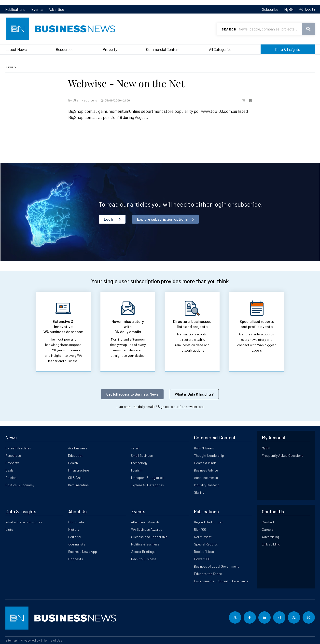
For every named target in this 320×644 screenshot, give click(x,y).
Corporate (76, 522)
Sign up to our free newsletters (181, 407)
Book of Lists (204, 551)
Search (229, 29)
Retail (135, 448)
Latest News (16, 49)
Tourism (137, 470)
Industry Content (207, 485)
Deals (9, 470)
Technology (139, 463)
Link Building (271, 544)
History (74, 529)
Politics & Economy (20, 485)
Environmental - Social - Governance (221, 581)
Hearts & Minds (205, 463)
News (10, 67)
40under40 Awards (145, 522)
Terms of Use (53, 640)
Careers (268, 529)
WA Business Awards (147, 529)
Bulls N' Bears (204, 448)
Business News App (83, 551)
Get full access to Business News (132, 394)
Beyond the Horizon (208, 522)
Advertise (56, 9)
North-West (203, 537)
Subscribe (270, 9)
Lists (9, 529)
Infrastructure (78, 470)
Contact (268, 522)
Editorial (75, 537)
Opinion (11, 478)
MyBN (289, 9)
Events (37, 9)
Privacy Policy (30, 640)
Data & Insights (288, 49)
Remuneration (78, 485)
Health (73, 463)
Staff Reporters (85, 100)
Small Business (142, 455)
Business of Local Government (216, 566)
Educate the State (208, 574)
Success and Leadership (149, 537)
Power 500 (202, 559)
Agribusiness (78, 448)
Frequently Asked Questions (283, 455)
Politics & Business (145, 544)
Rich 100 (200, 529)
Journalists (77, 544)
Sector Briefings (143, 551)
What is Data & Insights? (194, 394)
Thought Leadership (209, 455)
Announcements (206, 478)
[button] (244, 100)
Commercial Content (163, 49)
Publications (15, 9)
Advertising (270, 537)
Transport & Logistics (147, 478)
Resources (65, 49)
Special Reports (206, 544)
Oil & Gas (75, 478)
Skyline (199, 492)
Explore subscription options (162, 219)
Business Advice (206, 470)
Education (76, 455)
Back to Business (144, 559)
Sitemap (11, 640)
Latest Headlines (18, 448)
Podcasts (76, 559)
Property (110, 49)
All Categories (220, 49)
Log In (310, 9)
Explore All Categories (147, 485)
